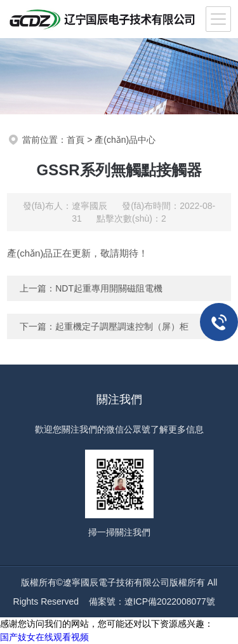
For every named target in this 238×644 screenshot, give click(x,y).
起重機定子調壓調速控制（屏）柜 (122, 326)
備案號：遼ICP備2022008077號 (152, 601)
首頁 (76, 140)
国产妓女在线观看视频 (44, 637)
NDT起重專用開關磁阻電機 (109, 288)
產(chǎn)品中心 (125, 140)
